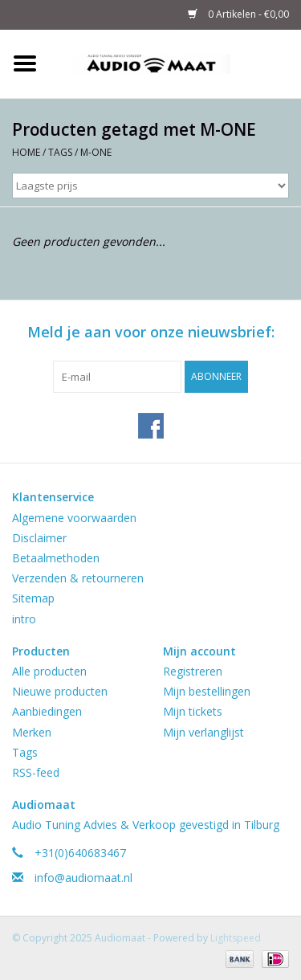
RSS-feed (36, 772)
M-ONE (96, 152)
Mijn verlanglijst (203, 732)
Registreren (193, 671)
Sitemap (33, 598)
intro (24, 619)
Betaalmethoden (56, 558)
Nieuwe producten (60, 691)
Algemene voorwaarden (74, 518)
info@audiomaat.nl (83, 878)
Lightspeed (236, 938)
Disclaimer (39, 538)
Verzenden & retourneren (78, 578)
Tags (60, 152)
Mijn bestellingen (207, 691)
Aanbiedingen (47, 711)
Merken (32, 732)
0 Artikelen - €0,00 (238, 14)
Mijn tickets (193, 711)
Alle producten (49, 671)
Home (26, 152)
